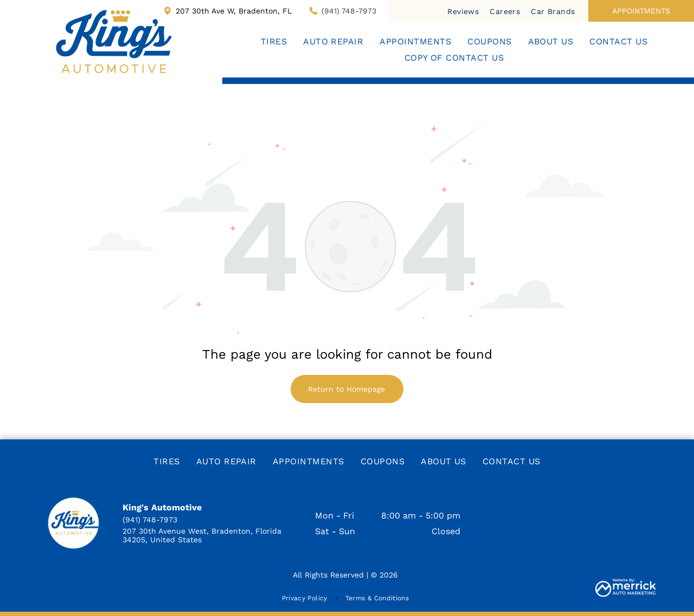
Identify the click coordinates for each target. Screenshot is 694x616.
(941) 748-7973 (349, 11)
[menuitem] (463, 11)
